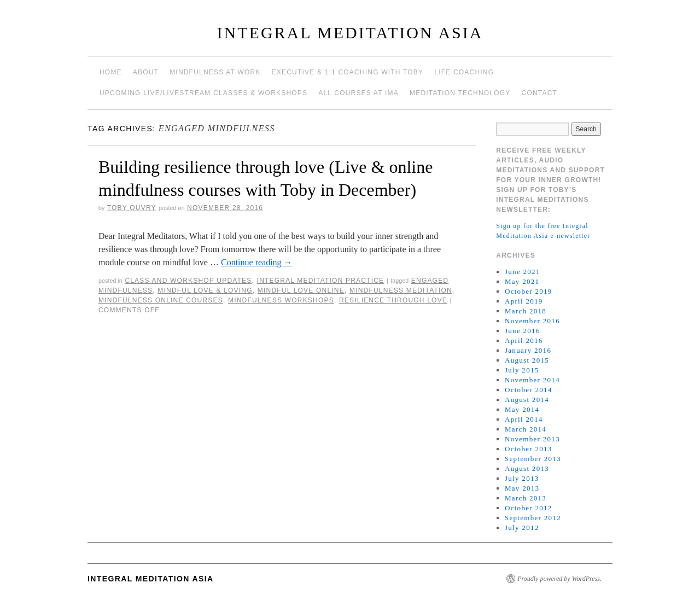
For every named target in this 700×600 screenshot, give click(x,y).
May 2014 (522, 409)
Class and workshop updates (188, 281)
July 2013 (522, 478)
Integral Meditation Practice (321, 281)
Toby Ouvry (132, 208)
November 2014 (532, 380)
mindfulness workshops (281, 300)
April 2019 (524, 301)
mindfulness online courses (161, 300)
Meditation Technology (460, 93)
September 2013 (533, 459)
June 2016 (523, 331)
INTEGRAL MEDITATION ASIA (350, 33)
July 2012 (522, 528)
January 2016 (528, 350)
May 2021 (522, 281)
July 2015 (522, 370)
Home (111, 72)
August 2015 (527, 360)
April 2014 (524, 419)
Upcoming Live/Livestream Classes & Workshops (203, 93)
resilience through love (393, 300)
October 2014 (529, 390)
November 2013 (532, 439)
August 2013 (527, 468)
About (146, 72)
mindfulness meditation (401, 290)
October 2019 (529, 291)
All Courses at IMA (358, 93)
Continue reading (257, 262)
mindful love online (301, 290)
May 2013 (522, 488)
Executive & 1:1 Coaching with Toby (348, 72)
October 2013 (529, 449)
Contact (540, 93)
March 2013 (526, 498)
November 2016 (532, 321)
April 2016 (524, 340)
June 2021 (523, 272)
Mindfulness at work (215, 72)
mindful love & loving (205, 290)
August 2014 (527, 400)
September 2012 (533, 518)
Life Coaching (464, 72)
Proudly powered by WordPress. (559, 579)
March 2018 (526, 311)
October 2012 (529, 508)
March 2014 (526, 429)
